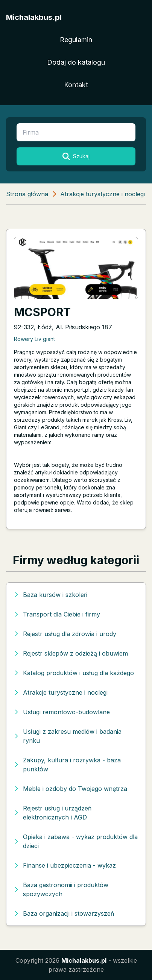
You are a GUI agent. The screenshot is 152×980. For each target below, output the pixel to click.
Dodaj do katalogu (76, 62)
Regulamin (76, 40)
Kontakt (76, 85)
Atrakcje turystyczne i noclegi (103, 194)
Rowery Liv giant (34, 339)
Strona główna (27, 194)
